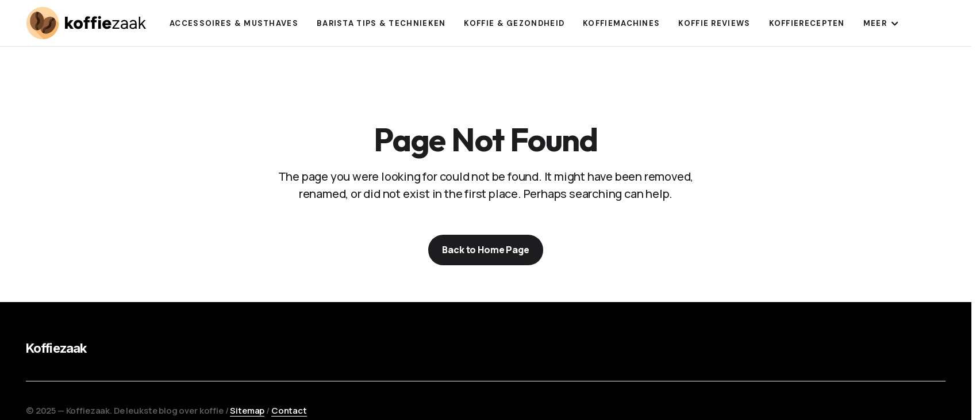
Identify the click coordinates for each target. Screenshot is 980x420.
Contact (289, 411)
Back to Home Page (485, 250)
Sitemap (247, 411)
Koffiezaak (56, 348)
